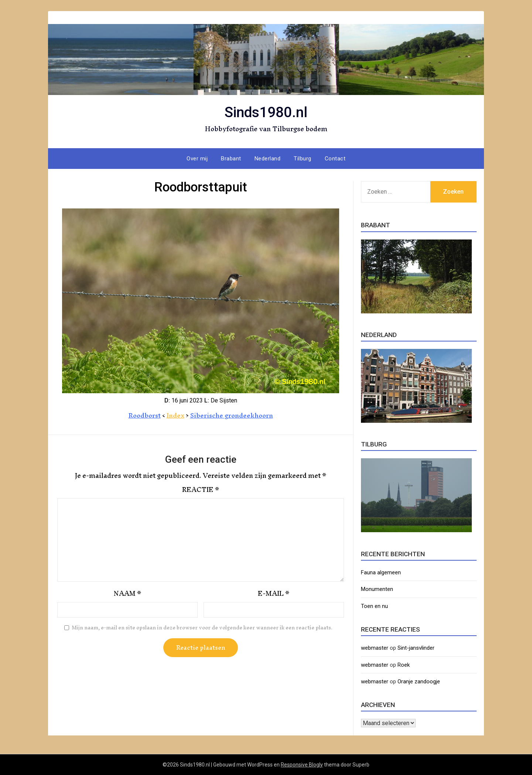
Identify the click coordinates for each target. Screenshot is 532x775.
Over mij (197, 159)
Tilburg (303, 159)
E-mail (274, 594)
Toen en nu (374, 606)
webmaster (375, 648)
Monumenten (377, 589)
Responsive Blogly (302, 765)
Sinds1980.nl (266, 111)
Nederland (268, 159)
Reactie (201, 490)
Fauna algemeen (381, 572)
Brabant (231, 159)
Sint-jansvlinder (416, 648)
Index (175, 415)
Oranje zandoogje (419, 681)
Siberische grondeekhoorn (232, 415)
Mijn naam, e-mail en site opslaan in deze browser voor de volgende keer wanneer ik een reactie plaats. (202, 628)
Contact (335, 159)
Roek (404, 665)
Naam (127, 594)
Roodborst (144, 415)
